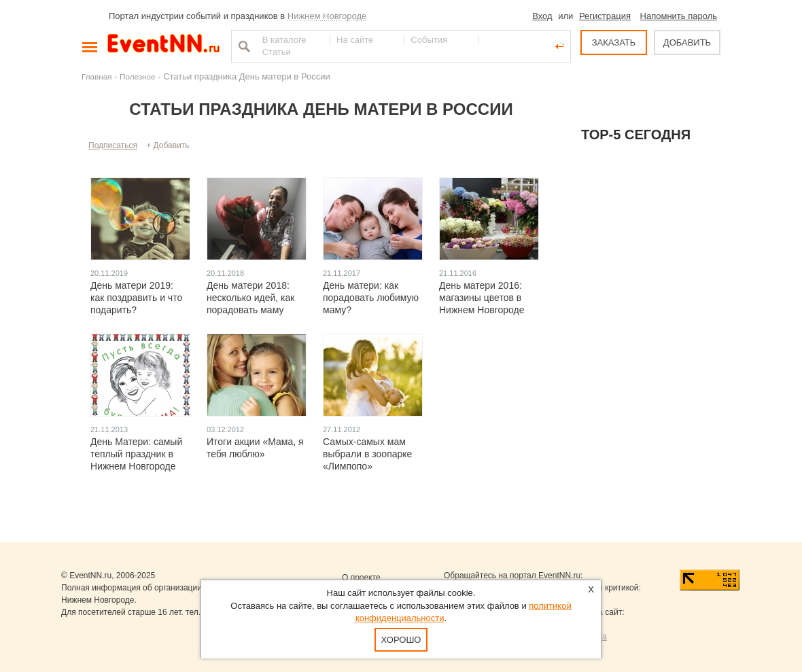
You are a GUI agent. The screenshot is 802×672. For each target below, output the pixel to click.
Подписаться (113, 145)
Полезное (138, 76)
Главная (97, 76)
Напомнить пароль (679, 16)
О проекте (361, 578)
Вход (542, 16)
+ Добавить (168, 145)
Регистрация (605, 16)
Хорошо (401, 640)
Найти (243, 46)
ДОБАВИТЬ (687, 42)
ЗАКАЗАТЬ (614, 42)
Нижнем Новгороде (327, 16)
